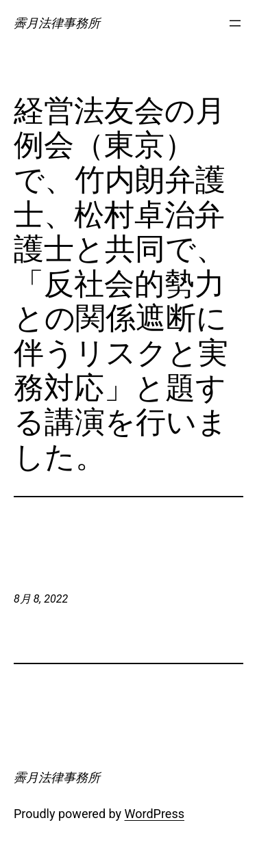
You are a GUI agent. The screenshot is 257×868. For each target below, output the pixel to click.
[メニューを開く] (235, 23)
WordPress (155, 814)
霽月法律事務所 (57, 23)
